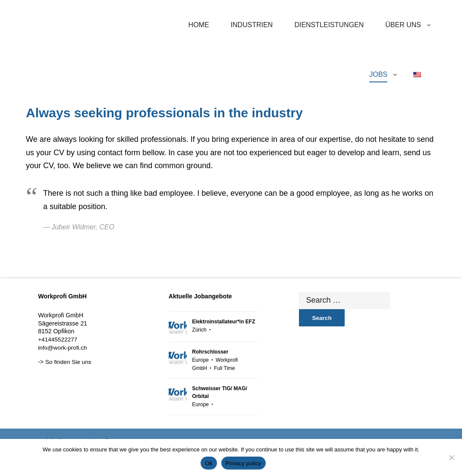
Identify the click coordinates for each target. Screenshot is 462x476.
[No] (451, 457)
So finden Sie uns (68, 362)
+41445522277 (58, 340)
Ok (209, 463)
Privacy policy (244, 463)
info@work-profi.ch (62, 348)
